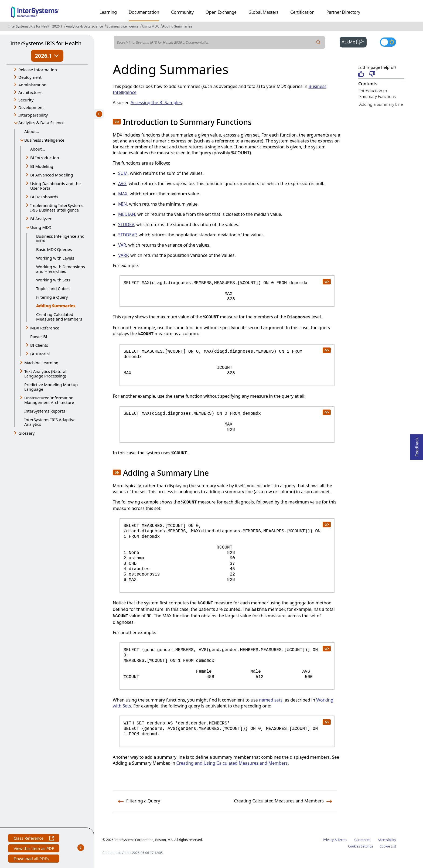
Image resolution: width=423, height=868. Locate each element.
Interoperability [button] (33, 115)
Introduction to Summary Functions (378, 93)
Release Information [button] (38, 70)
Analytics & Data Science (84, 26)
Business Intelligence (122, 26)
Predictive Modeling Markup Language (51, 387)
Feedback (417, 445)
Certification (302, 12)
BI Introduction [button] (45, 158)
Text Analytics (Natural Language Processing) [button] (45, 374)
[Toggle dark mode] (388, 42)
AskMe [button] (354, 41)
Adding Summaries (177, 26)
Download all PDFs (32, 859)
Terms (342, 840)
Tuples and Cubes (53, 288)
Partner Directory (343, 12)
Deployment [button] (30, 77)
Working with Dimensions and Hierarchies (61, 269)
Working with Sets (53, 280)
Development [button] (31, 107)
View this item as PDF (34, 849)
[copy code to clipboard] (326, 281)
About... (32, 131)
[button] (117, 122)
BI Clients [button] (39, 345)
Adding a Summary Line (381, 104)
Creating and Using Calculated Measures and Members (232, 763)
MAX (123, 194)
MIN (122, 204)
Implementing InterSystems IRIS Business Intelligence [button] (57, 208)
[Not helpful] (372, 74)
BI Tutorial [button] (40, 354)
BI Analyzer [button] (41, 219)
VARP (123, 255)
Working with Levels (55, 258)
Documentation (144, 12)
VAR (122, 245)
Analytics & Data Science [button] (41, 122)
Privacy (328, 840)
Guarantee (363, 840)
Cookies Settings (361, 846)
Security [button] (26, 100)
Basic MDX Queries (54, 249)
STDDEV (126, 224)
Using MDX (150, 26)
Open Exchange (221, 12)
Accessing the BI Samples (156, 103)
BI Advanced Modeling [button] (52, 175)
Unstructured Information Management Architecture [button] (49, 400)
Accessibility (387, 840)
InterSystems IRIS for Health (46, 43)
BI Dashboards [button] (44, 197)
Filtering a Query (52, 297)
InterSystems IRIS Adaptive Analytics (50, 422)
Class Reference (34, 839)
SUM (123, 173)
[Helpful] (361, 74)
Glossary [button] (27, 433)
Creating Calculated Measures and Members (59, 317)
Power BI (39, 336)
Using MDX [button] (41, 227)
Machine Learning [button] (41, 363)
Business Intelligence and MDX (60, 238)
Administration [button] (32, 85)
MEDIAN (127, 214)
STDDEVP (127, 235)
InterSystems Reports (45, 411)
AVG (122, 183)
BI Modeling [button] (42, 166)
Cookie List (388, 846)
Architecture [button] (30, 92)
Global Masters (263, 12)
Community (182, 12)
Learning (108, 12)
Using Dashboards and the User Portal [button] (55, 186)
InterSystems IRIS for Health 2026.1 (35, 26)
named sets (271, 700)
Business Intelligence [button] (44, 140)
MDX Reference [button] (45, 328)
